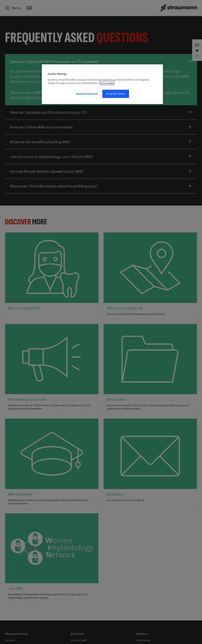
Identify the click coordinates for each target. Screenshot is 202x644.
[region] (102, 84)
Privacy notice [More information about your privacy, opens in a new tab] (107, 83)
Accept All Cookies (116, 94)
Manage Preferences (87, 94)
